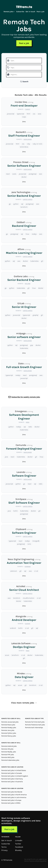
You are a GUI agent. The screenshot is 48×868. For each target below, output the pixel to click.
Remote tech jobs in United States (14, 770)
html (28, 114)
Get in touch (30, 12)
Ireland (28, 284)
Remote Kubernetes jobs (10, 760)
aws (41, 174)
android (13, 628)
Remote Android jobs (9, 746)
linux (27, 234)
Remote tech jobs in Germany (12, 779)
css (34, 114)
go (10, 204)
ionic (29, 544)
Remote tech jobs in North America (14, 795)
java (6, 457)
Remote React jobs (8, 725)
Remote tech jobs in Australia (12, 782)
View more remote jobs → (24, 703)
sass (39, 114)
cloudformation (29, 598)
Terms (4, 847)
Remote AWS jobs (8, 757)
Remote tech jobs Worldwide (12, 792)
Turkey (28, 109)
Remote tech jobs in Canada (12, 773)
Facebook (19, 847)
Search (24, 82)
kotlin (16, 511)
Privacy (4, 850)
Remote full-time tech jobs (35, 722)
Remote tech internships (34, 728)
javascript (11, 114)
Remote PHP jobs (8, 755)
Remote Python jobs (9, 733)
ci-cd (36, 571)
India (28, 422)
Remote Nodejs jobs (9, 728)
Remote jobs (9, 12)
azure (7, 655)
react (8, 174)
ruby (28, 144)
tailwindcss (24, 147)
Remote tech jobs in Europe (11, 800)
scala (14, 174)
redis (30, 427)
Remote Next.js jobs (9, 736)
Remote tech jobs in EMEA (11, 803)
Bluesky (18, 850)
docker (24, 177)
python (16, 204)
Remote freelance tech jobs (35, 725)
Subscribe (20, 12)
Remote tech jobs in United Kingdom (15, 776)
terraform (24, 207)
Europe (28, 624)
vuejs (24, 117)
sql (22, 204)
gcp (32, 345)
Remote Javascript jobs (10, 722)
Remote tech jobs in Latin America (14, 797)
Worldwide (28, 139)
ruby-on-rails (37, 144)
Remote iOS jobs (7, 749)
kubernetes (35, 261)
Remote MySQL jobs (9, 752)
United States (28, 199)
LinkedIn (19, 840)
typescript (21, 114)
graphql (36, 315)
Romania (28, 567)
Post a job (41, 12)
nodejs (34, 234)
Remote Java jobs (8, 730)
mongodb (36, 541)
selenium (14, 571)
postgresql (33, 174)
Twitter (18, 844)
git (42, 261)
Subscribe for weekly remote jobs (26, 397)
